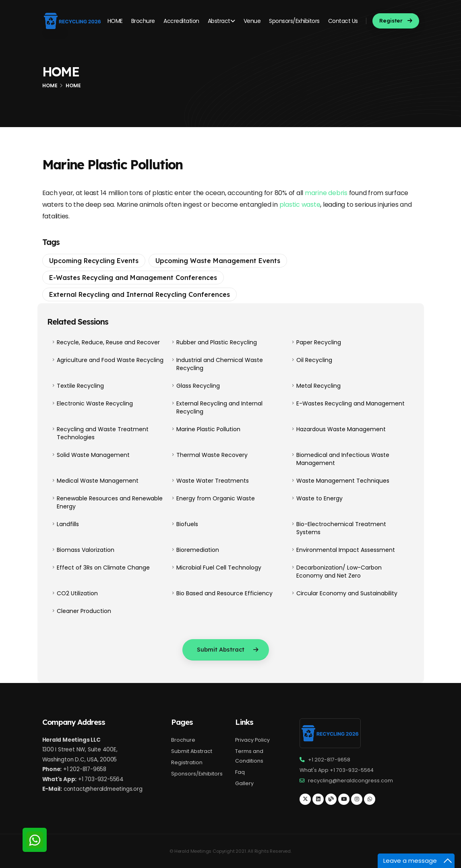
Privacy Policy (252, 740)
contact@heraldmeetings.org (103, 789)
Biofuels (187, 524)
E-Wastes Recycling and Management (350, 403)
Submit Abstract (192, 751)
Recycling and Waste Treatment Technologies (103, 433)
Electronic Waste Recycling (95, 403)
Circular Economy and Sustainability (347, 593)
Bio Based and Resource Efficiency (224, 593)
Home (50, 85)
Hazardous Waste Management (341, 429)
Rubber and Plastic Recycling (217, 342)
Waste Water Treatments (213, 481)
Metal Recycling (318, 386)
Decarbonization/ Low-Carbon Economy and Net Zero (339, 572)
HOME (115, 21)
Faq (240, 772)
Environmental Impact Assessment (346, 550)
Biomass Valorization (86, 550)
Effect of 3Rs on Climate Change (103, 568)
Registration (187, 762)
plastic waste (300, 205)
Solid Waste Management (93, 455)
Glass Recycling (198, 386)
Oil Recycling (314, 360)
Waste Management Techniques (343, 481)
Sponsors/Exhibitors (294, 21)
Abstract (221, 21)
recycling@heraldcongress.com (350, 781)
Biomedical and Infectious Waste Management (343, 459)
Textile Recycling (80, 386)
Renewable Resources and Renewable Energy (110, 502)
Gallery (244, 783)
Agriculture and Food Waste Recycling (110, 360)
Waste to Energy (319, 498)
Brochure (143, 21)
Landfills (68, 524)
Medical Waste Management (98, 481)
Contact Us (343, 21)
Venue (252, 21)
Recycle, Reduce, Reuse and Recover (108, 342)
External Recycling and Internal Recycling (219, 407)
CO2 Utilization (77, 593)
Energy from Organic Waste (216, 498)
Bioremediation (198, 550)
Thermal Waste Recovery (212, 455)
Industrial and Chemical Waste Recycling (220, 364)
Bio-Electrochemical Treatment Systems (341, 528)
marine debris (326, 193)
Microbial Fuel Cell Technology (219, 568)
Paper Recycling (319, 342)
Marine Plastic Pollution (208, 429)
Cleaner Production (84, 611)
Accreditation (181, 21)
